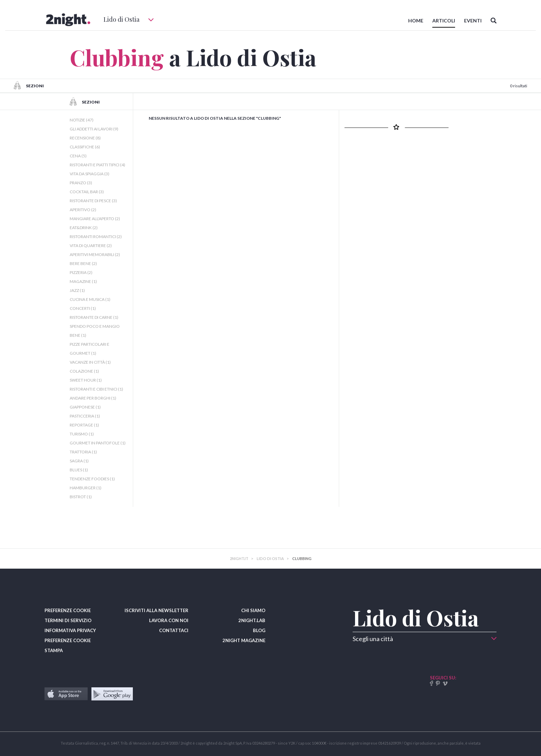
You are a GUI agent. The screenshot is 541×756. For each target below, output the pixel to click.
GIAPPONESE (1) (85, 407)
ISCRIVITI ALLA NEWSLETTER (156, 610)
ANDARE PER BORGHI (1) (93, 398)
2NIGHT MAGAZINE (244, 640)
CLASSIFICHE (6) (85, 147)
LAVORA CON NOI (169, 620)
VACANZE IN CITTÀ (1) (90, 362)
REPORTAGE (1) (84, 425)
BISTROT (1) (81, 497)
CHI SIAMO (253, 610)
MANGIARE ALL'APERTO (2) (95, 219)
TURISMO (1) (82, 434)
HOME (416, 21)
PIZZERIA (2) (81, 272)
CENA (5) (78, 156)
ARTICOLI (444, 21)
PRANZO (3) (81, 183)
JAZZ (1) (77, 290)
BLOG (259, 630)
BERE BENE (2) (83, 263)
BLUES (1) (79, 470)
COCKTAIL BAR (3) (87, 192)
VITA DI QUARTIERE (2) (91, 246)
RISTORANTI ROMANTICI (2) (96, 237)
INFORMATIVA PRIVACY (70, 630)
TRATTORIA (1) (83, 452)
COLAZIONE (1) (84, 371)
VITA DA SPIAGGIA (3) (90, 174)
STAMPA (54, 650)
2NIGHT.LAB (252, 620)
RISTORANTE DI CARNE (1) (94, 317)
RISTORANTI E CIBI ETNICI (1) (96, 389)
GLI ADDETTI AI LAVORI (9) (94, 129)
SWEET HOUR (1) (86, 380)
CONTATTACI (174, 630)
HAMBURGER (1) (86, 488)
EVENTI (473, 21)
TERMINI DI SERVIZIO (68, 620)
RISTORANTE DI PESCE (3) (93, 201)
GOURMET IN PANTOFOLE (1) (98, 443)
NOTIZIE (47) (82, 120)
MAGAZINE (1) (83, 281)
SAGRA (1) (79, 461)
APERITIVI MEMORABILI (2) (95, 254)
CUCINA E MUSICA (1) (90, 299)
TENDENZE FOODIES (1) (92, 479)
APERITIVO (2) (83, 210)
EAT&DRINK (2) (84, 228)
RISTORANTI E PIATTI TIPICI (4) (97, 165)
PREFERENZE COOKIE (68, 610)
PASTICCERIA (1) (85, 416)
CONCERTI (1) (83, 308)
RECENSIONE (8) (85, 138)
